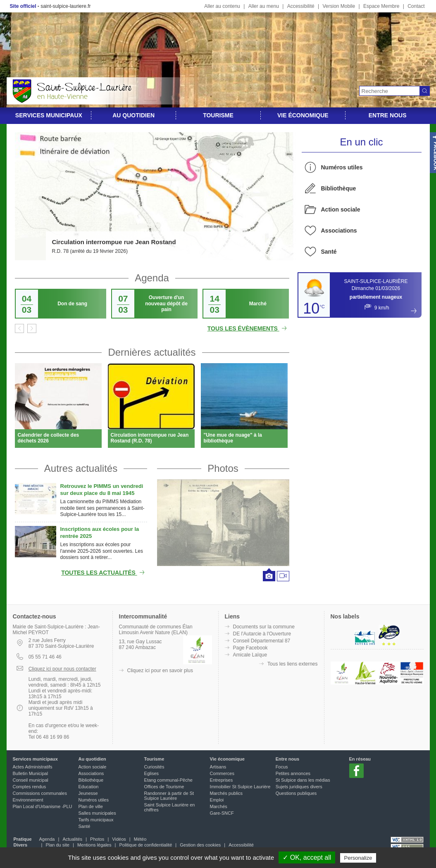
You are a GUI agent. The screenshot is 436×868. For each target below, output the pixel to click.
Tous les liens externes (292, 664)
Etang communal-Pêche (168, 780)
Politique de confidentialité (145, 845)
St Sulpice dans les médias (303, 780)
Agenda (152, 278)
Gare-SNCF (222, 813)
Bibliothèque (339, 188)
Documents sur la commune (264, 627)
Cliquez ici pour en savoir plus (160, 671)
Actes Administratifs (33, 767)
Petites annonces (293, 773)
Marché (258, 304)
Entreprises (222, 780)
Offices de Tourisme (164, 787)
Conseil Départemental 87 (262, 641)
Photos (223, 468)
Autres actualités (81, 468)
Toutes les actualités (104, 573)
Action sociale (341, 209)
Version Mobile (339, 6)
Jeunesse (88, 793)
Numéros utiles (342, 167)
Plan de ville (91, 806)
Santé (329, 252)
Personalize (358, 858)
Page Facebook (250, 648)
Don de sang (72, 304)
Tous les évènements (248, 328)
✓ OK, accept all (307, 857)
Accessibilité (301, 6)
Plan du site (57, 845)
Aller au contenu (222, 6)
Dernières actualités (152, 352)
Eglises (151, 773)
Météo (140, 839)
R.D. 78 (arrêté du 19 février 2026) (90, 251)
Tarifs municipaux (96, 820)
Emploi (217, 800)
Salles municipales (97, 813)
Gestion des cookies (200, 845)
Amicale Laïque (250, 655)
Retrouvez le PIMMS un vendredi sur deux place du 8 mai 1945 (102, 490)
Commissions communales (40, 793)
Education (89, 787)
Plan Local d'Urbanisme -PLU (43, 806)
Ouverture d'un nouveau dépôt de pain (166, 303)
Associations (339, 231)
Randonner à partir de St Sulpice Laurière (169, 796)
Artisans (218, 767)
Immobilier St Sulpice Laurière (240, 787)
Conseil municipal (31, 780)
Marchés (219, 806)
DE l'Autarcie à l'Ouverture (262, 634)
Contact (416, 6)
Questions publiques (296, 793)
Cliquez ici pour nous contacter (62, 669)
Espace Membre (381, 6)
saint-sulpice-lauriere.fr (66, 6)
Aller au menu (264, 6)
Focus (282, 767)
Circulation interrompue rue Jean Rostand (114, 242)
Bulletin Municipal (31, 773)
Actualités (72, 839)
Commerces (222, 773)
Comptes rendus (30, 787)
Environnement (28, 800)
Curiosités (154, 767)
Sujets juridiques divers (299, 787)
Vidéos (119, 839)
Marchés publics (226, 793)
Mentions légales (94, 845)
